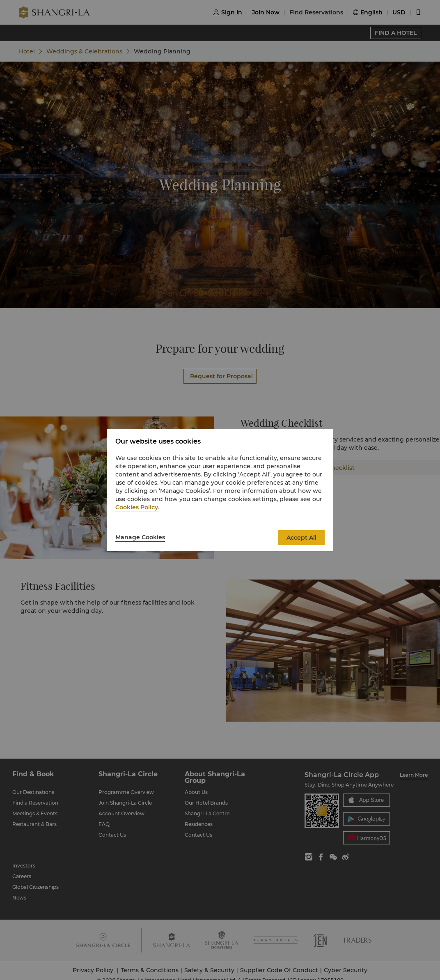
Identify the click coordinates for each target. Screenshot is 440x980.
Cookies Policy (137, 507)
